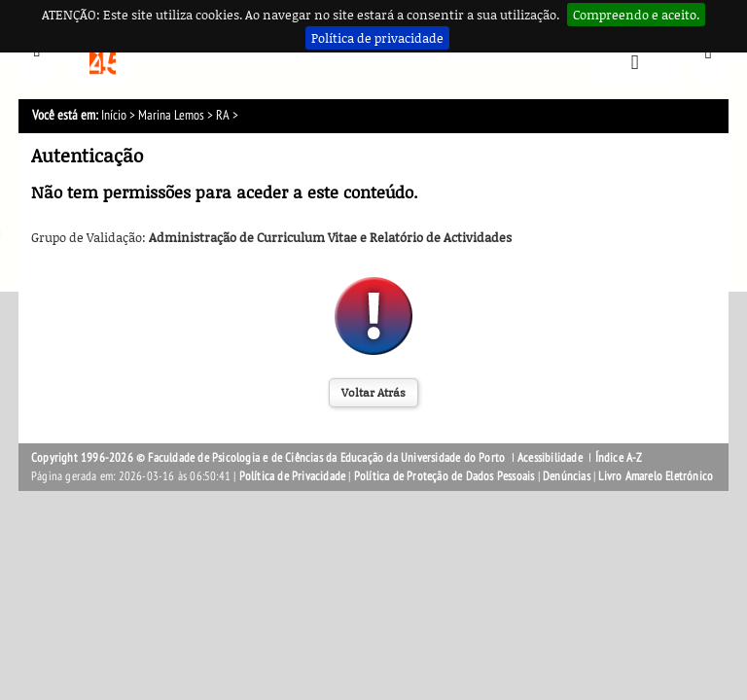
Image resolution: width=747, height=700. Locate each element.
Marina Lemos (171, 115)
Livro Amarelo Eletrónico (656, 476)
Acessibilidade (550, 458)
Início (114, 115)
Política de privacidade (377, 38)
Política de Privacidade (293, 476)
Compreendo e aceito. (636, 15)
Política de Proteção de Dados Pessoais (445, 476)
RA (223, 115)
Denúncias (567, 476)
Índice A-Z (619, 458)
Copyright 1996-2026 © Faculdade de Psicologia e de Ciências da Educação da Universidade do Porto (269, 458)
